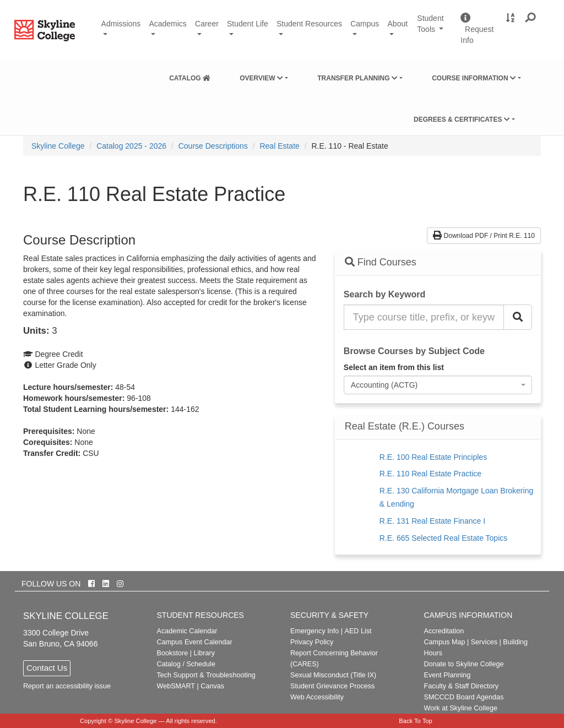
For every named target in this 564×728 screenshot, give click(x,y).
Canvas (212, 686)
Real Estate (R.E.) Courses (405, 427)
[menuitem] (190, 76)
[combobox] (438, 385)
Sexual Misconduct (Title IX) (333, 675)
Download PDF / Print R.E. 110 (484, 236)
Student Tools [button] (435, 29)
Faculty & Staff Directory (462, 686)
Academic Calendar (187, 631)
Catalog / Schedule (186, 664)
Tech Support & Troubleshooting (206, 675)
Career (207, 24)
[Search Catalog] (518, 317)
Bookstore (173, 653)
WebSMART (176, 686)
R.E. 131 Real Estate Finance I (432, 521)
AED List (358, 631)
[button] (531, 18)
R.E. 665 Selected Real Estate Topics (443, 538)
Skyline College (58, 146)
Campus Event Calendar (195, 642)
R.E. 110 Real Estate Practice (430, 474)
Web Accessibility (317, 697)
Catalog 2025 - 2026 (131, 146)
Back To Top (416, 721)
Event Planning (448, 675)
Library (204, 653)
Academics (167, 24)
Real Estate (279, 146)
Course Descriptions (213, 146)
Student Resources (309, 24)
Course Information (474, 78)
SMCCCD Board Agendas (464, 697)
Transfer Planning (357, 78)
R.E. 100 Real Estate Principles (433, 457)
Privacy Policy (312, 642)
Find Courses (381, 262)
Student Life (248, 24)
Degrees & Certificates (462, 119)
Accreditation (444, 631)
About (398, 24)
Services (484, 642)
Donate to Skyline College (464, 664)
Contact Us (47, 668)
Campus (365, 24)
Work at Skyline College (461, 708)
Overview (261, 78)
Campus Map (445, 642)
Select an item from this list (394, 367)
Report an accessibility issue (67, 686)
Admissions (121, 24)
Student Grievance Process (332, 686)
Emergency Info (314, 631)
